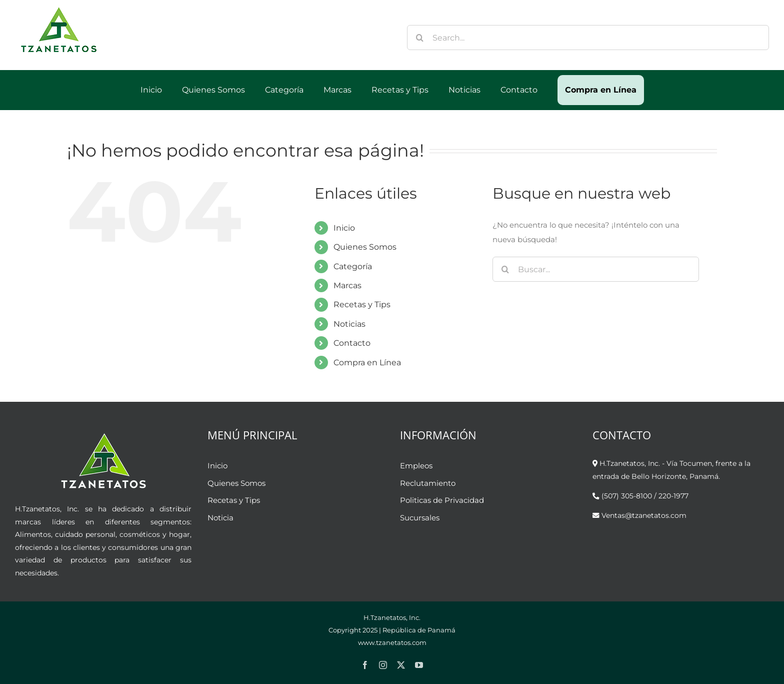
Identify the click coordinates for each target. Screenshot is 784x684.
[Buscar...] (596, 269)
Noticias (349, 324)
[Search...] (588, 38)
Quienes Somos (365, 247)
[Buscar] (419, 38)
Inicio (344, 228)
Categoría (353, 266)
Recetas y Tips (362, 304)
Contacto (352, 343)
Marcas (347, 285)
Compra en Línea (367, 363)
